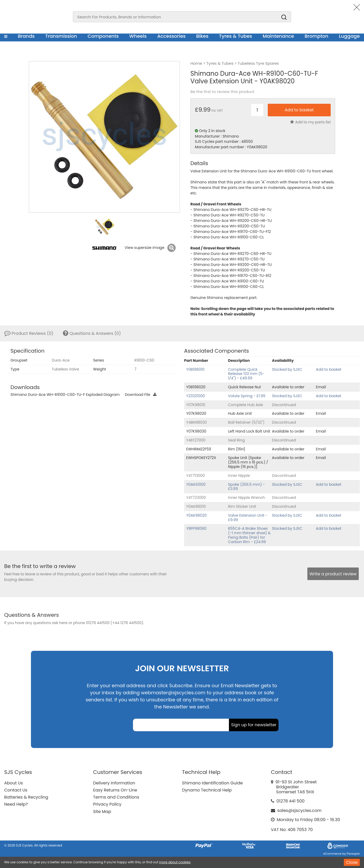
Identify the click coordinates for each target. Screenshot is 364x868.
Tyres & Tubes (235, 36)
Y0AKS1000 (196, 484)
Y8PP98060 (196, 528)
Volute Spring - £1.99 (247, 396)
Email (321, 387)
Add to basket (329, 369)
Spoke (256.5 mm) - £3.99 (247, 487)
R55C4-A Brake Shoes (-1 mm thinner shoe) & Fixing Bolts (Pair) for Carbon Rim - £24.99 (249, 535)
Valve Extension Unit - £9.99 (248, 518)
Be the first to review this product (222, 92)
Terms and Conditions (116, 797)
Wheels (138, 36)
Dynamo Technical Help (207, 790)
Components (103, 36)
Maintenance (278, 36)
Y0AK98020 (196, 515)
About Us (14, 783)
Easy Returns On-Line (115, 790)
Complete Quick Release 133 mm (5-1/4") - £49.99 (246, 374)
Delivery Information (114, 783)
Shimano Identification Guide (212, 783)
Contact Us (16, 790)
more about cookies (175, 862)
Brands (26, 36)
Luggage (349, 36)
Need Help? (16, 804)
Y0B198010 (195, 369)
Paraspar (353, 854)
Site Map (102, 812)
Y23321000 (196, 396)
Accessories (171, 36)
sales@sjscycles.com (299, 810)
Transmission (61, 36)
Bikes (202, 36)
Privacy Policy (107, 804)
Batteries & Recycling (26, 797)
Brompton (317, 36)
